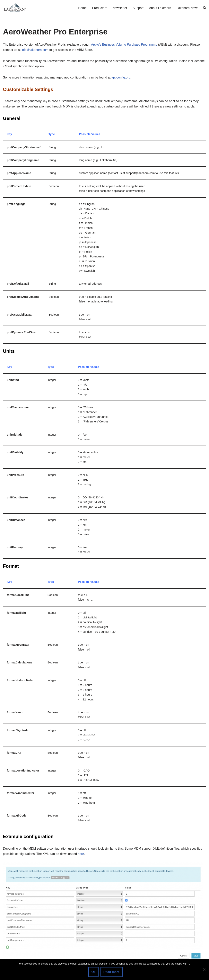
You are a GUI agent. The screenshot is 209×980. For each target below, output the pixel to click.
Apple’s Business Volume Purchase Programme (124, 45)
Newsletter (120, 8)
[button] (106, 8)
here (81, 856)
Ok (93, 972)
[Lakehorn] (15, 8)
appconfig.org (121, 78)
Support (138, 8)
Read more (112, 972)
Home (82, 8)
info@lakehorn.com (35, 50)
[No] (204, 969)
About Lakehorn (160, 8)
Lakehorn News (187, 8)
